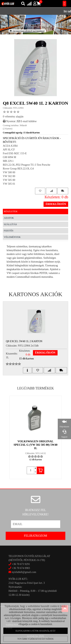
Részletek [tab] (11, 211)
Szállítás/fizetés (13, 625)
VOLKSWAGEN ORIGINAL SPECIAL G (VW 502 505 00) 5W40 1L (35, 445)
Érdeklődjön (56, 204)
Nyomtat (9, 121)
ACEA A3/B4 (10, 146)
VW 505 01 (9, 184)
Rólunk (9, 628)
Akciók (9, 621)
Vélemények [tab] (12, 237)
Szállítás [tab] (10, 224)
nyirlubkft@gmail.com (22, 572)
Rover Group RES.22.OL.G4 (18, 169)
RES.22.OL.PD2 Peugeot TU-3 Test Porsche (27, 165)
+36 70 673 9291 (21, 564)
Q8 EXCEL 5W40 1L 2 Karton (24, 341)
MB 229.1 (8, 161)
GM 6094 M (9, 157)
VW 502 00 (9, 176)
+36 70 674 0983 (21, 568)
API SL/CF (9, 150)
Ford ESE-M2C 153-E (15, 153)
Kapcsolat (10, 618)
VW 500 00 (9, 172)
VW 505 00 (9, 180)
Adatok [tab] (9, 218)
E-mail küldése (27, 121)
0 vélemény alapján (13, 117)
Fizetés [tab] (9, 231)
